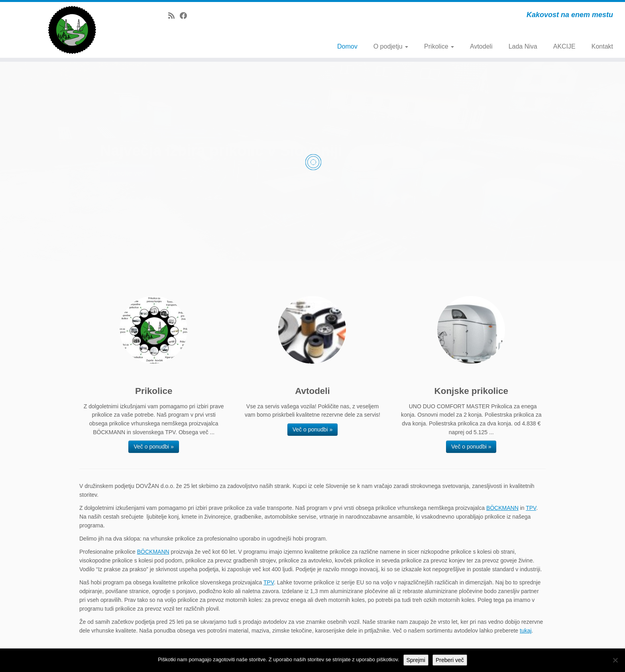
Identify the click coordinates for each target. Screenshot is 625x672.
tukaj (526, 631)
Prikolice (439, 46)
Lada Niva (523, 46)
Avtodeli (481, 46)
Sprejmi (416, 660)
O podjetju (391, 46)
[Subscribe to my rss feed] (174, 16)
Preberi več (450, 660)
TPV (531, 508)
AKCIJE (564, 46)
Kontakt (602, 46)
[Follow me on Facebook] (186, 16)
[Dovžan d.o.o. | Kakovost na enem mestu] (72, 30)
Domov (347, 46)
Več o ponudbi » (153, 447)
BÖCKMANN (502, 508)
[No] (615, 660)
